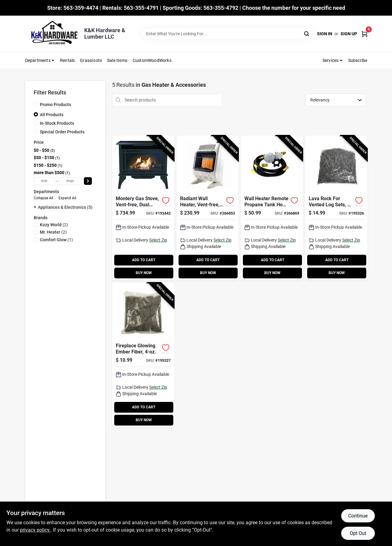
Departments (38, 60)
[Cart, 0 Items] (364, 34)
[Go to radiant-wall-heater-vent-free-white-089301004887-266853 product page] (207, 208)
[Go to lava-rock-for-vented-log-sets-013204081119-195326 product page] (336, 208)
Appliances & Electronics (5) (65, 207)
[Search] (307, 33)
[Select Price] (88, 181)
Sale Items (117, 60)
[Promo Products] (36, 104)
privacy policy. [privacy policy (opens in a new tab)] (35, 530)
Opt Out (358, 533)
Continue (358, 516)
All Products (52, 115)
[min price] (44, 181)
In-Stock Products (57, 123)
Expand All (67, 198)
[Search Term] (227, 34)
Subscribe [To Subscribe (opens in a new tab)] (358, 60)
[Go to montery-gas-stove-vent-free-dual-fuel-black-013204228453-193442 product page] (143, 208)
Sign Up (349, 34)
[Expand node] (36, 207)
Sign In (325, 34)
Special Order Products (62, 132)
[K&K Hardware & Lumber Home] (52, 34)
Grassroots (91, 60)
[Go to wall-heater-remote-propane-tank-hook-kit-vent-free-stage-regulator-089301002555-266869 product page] (272, 208)
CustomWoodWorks (152, 60)
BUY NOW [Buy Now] (144, 273)
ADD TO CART (144, 260)
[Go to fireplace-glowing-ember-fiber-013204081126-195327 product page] (143, 355)
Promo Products (55, 105)
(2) (54, 225)
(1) (56, 240)
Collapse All (43, 198)
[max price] (70, 181)
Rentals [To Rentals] (67, 60)
